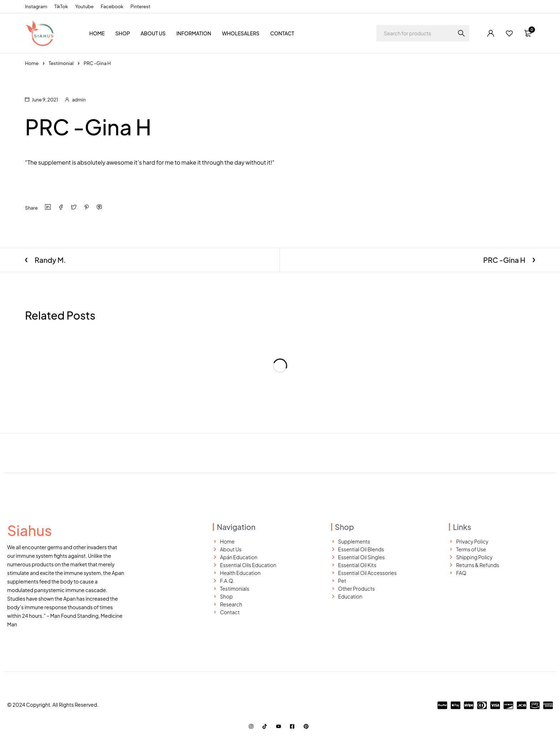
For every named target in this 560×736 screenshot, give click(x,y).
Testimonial (61, 63)
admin (79, 100)
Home (32, 63)
